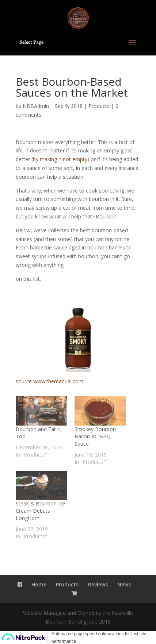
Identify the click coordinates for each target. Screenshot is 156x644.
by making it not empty (60, 159)
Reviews (98, 584)
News (124, 584)
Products (99, 106)
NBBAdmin (36, 106)
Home (39, 584)
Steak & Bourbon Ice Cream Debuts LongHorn (40, 511)
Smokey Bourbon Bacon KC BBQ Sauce (95, 436)
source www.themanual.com (50, 381)
